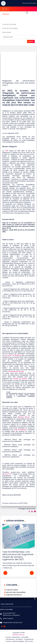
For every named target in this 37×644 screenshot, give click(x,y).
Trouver (31, 41)
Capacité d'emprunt (13, 595)
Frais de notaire (11, 590)
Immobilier (25, 637)
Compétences (29, 639)
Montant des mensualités (15, 592)
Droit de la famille (9, 24)
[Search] (19, 37)
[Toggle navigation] (5, 9)
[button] (32, 573)
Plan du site (29, 641)
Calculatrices (10, 639)
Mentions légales (18, 641)
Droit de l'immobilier (10, 28)
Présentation (16, 637)
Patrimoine (7, 32)
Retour (6, 14)
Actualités (19, 639)
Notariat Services (19, 635)
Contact (8, 641)
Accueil (8, 637)
